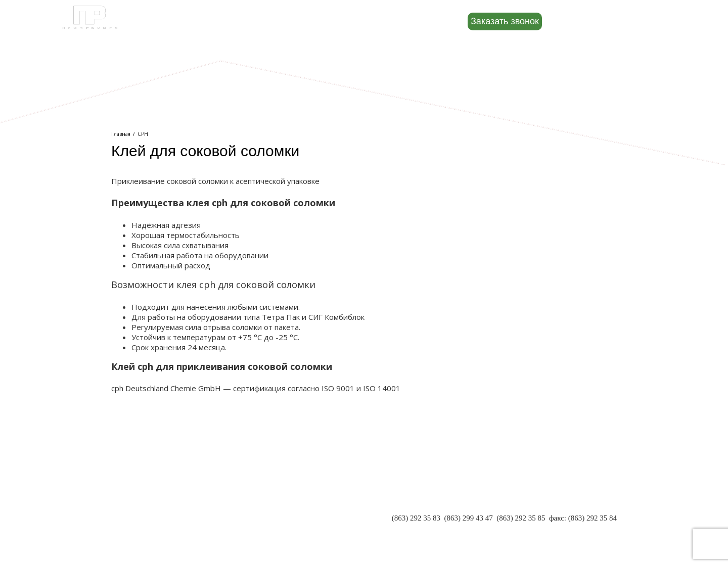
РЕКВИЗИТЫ (134, 520)
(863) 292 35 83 (416, 518)
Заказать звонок (505, 21)
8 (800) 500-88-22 (608, 21)
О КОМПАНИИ (137, 499)
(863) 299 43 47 (468, 518)
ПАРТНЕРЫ (132, 509)
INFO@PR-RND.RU (584, 528)
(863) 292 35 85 (521, 518)
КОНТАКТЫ (132, 530)
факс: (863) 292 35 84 (583, 518)
